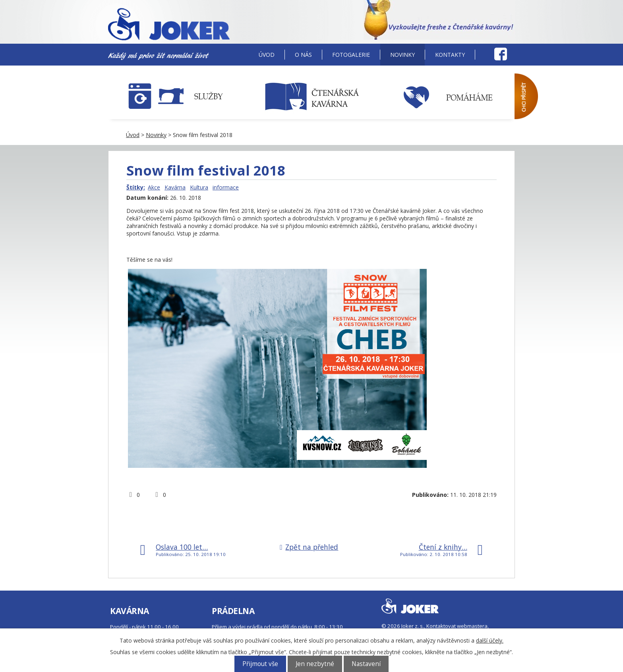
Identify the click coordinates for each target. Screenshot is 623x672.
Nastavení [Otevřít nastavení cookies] (366, 664)
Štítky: (136, 187)
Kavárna (175, 187)
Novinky (402, 55)
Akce (154, 187)
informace (226, 187)
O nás (303, 55)
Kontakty (450, 55)
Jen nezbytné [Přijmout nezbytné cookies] (315, 664)
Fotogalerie (351, 55)
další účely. (490, 640)
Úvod (267, 55)
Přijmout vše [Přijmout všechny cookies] (260, 664)
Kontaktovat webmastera (457, 626)
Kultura (199, 187)
